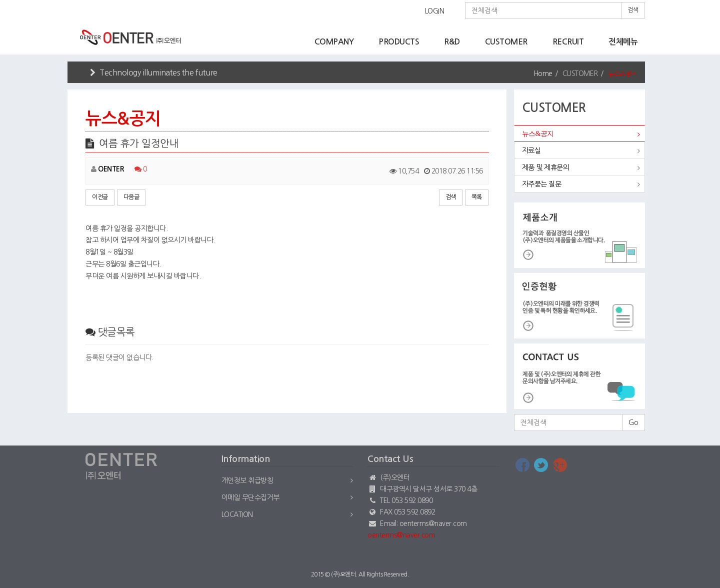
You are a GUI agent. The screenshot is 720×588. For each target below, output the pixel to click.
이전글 (100, 197)
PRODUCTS (399, 42)
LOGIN (435, 11)
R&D (452, 42)
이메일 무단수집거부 (250, 497)
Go (633, 422)
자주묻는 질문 (542, 184)
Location (237, 514)
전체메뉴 (623, 42)
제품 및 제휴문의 (546, 167)
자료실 (531, 150)
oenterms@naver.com (401, 535)
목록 (477, 197)
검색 (633, 10)
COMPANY (334, 42)
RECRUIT (568, 42)
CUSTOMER (506, 42)
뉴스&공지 (538, 134)
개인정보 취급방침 (247, 480)
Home (543, 73)
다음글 (131, 197)
